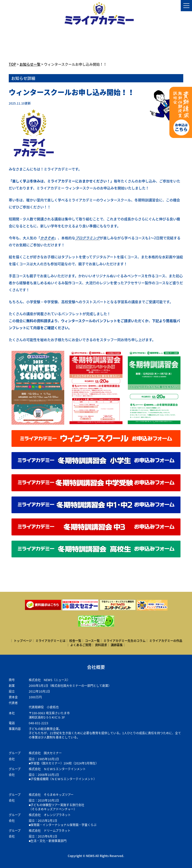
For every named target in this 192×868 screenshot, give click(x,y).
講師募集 (117, 645)
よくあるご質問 (81, 645)
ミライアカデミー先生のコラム (124, 641)
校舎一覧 (75, 641)
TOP (12, 64)
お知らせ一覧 (30, 64)
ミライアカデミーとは (50, 641)
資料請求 (101, 645)
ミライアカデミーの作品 (166, 641)
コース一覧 (92, 641)
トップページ (23, 641)
